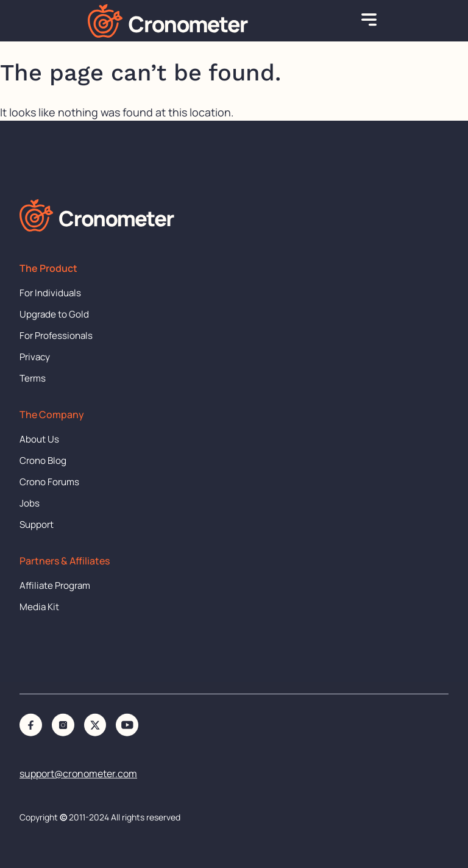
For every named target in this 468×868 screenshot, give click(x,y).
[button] (369, 21)
